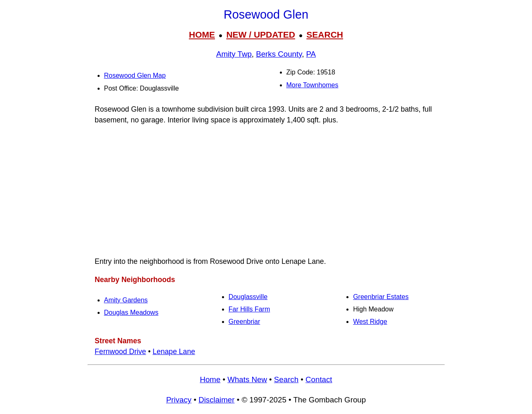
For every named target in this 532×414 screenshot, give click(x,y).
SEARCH (325, 35)
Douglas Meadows (131, 312)
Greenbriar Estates (381, 297)
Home (210, 379)
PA (311, 54)
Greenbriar (244, 322)
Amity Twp (234, 54)
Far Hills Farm (249, 309)
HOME (202, 35)
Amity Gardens (126, 300)
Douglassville (248, 297)
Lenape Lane (174, 352)
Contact (319, 379)
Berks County (279, 54)
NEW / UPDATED (260, 35)
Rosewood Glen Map (135, 75)
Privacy (179, 400)
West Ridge (370, 322)
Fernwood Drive (120, 352)
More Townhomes (313, 85)
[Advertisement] (266, 191)
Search (286, 379)
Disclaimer (216, 400)
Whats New (247, 379)
